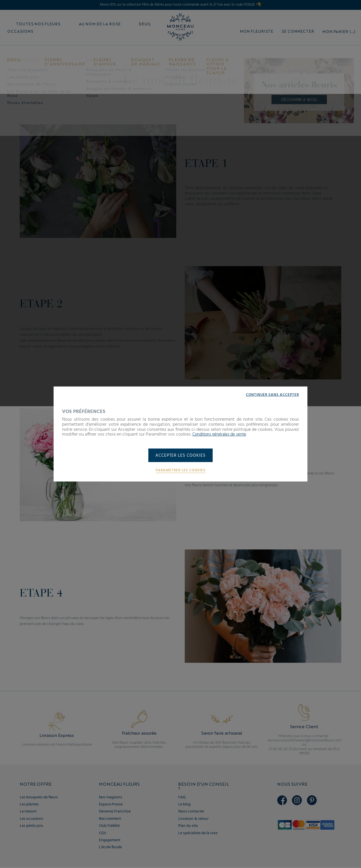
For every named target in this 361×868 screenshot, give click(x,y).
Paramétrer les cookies (180, 471)
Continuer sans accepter (271, 394)
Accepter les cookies (181, 456)
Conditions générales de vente (221, 434)
